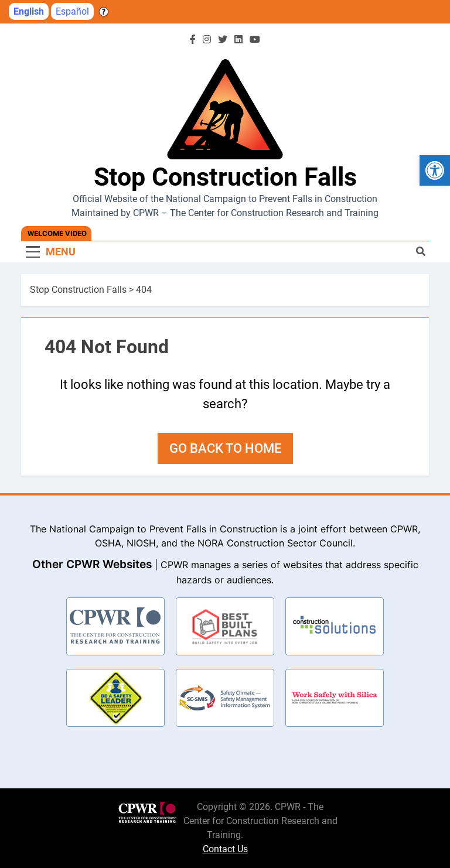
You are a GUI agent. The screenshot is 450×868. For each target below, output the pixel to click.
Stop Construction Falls (225, 177)
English (29, 11)
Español (72, 11)
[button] (435, 170)
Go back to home (225, 448)
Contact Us (225, 849)
